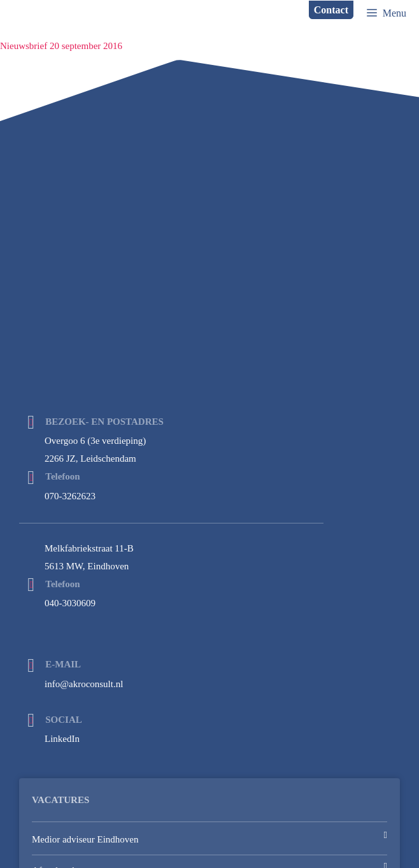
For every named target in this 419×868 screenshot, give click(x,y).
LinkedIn (62, 739)
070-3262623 (70, 496)
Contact (331, 10)
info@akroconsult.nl (84, 684)
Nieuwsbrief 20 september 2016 (61, 46)
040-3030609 (70, 603)
